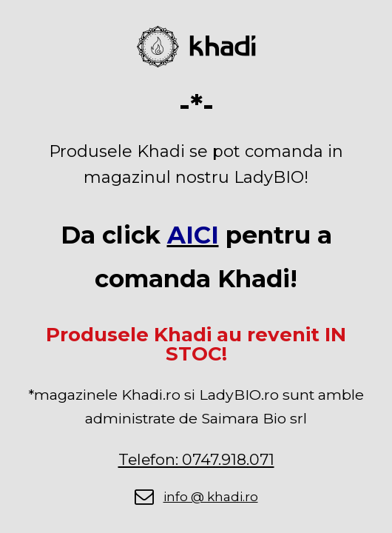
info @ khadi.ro (211, 497)
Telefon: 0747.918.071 (196, 459)
